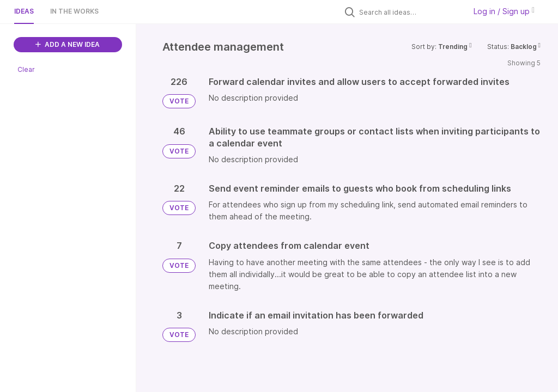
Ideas (24, 11)
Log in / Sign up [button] (504, 11)
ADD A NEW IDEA (68, 44)
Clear (26, 69)
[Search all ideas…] (410, 12)
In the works (74, 11)
